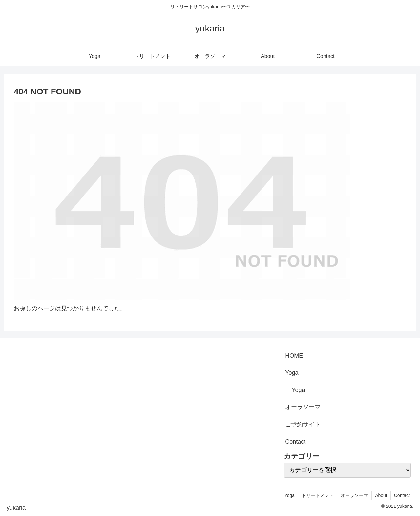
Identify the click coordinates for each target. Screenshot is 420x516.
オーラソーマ (303, 407)
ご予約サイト (303, 424)
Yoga (292, 373)
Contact (295, 442)
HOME (294, 356)
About (381, 495)
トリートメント (318, 495)
